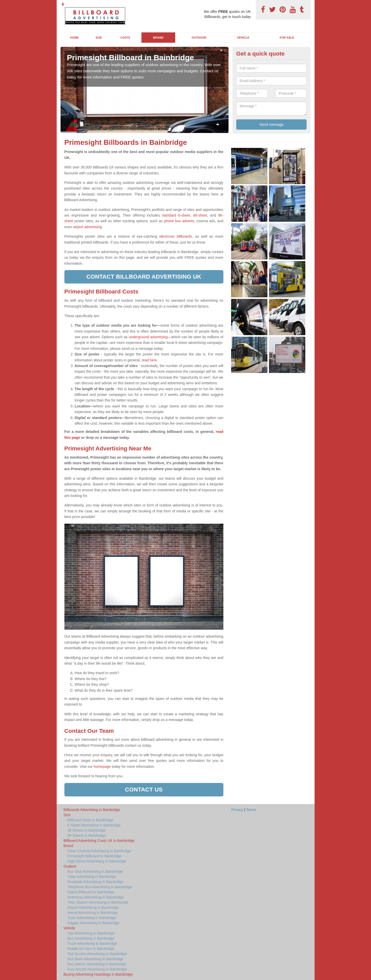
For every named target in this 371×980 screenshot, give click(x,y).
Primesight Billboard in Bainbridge (95, 856)
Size (99, 38)
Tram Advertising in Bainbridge (92, 918)
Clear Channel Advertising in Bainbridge (99, 851)
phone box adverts (179, 221)
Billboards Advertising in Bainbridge (92, 810)
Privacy (237, 810)
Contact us (144, 790)
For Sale (287, 38)
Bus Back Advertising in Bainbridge (95, 959)
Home (74, 38)
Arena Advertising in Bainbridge (93, 913)
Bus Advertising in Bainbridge (91, 938)
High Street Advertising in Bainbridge (97, 861)
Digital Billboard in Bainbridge (91, 892)
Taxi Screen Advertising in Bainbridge (97, 954)
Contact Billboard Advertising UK (144, 277)
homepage (102, 767)
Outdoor (199, 38)
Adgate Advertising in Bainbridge (94, 923)
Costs (125, 38)
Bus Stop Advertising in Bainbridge (95, 871)
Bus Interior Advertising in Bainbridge (97, 964)
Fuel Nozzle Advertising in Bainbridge (97, 969)
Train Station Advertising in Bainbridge (98, 902)
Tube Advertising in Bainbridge (92, 877)
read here (149, 360)
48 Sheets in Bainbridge (87, 830)
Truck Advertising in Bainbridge (92, 943)
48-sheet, (200, 215)
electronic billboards (176, 236)
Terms (251, 810)
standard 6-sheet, (177, 215)
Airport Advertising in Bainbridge (93, 907)
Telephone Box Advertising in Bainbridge (100, 887)
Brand (158, 38)
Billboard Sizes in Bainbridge (90, 820)
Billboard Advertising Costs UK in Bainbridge (99, 841)
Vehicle (243, 38)
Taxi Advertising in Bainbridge (91, 933)
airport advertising (87, 227)
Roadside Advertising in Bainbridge (95, 882)
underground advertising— (150, 337)
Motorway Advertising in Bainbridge (96, 897)
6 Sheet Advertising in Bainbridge (94, 825)
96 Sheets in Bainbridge (87, 835)
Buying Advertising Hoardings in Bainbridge (98, 974)
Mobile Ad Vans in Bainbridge (91, 949)
